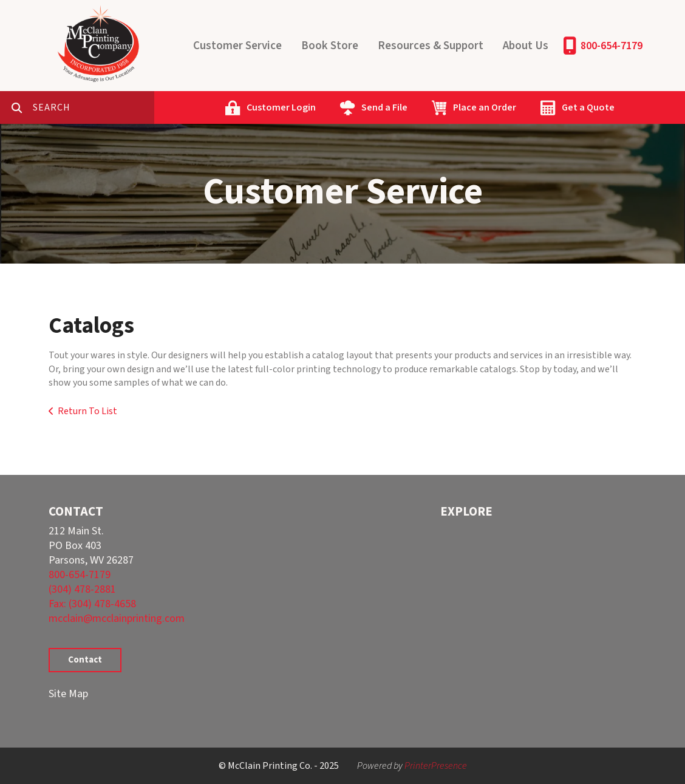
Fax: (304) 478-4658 (92, 604)
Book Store (330, 46)
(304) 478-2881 (82, 589)
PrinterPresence (436, 766)
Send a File (384, 107)
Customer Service (237, 46)
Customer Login (281, 107)
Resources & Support (431, 46)
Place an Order (485, 107)
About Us (526, 46)
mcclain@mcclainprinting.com (117, 619)
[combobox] (94, 107)
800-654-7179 (612, 46)
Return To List (87, 411)
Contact (85, 660)
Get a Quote (588, 107)
